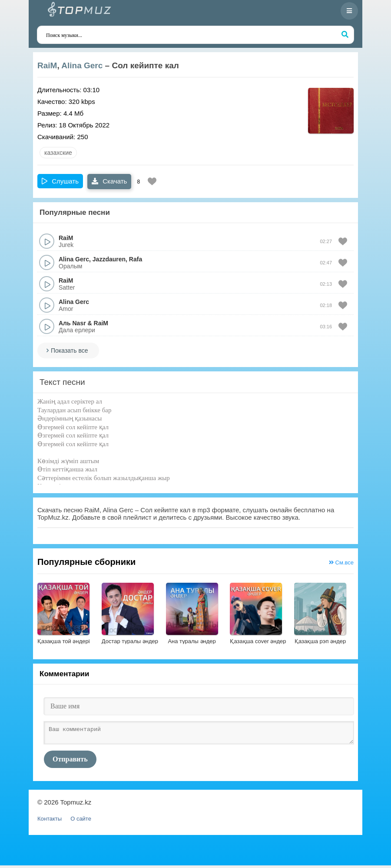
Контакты (50, 821)
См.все (341, 563)
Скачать (109, 181)
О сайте (81, 821)
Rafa (136, 259)
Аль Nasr (72, 323)
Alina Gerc (82, 65)
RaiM (47, 65)
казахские (58, 153)
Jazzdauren (109, 259)
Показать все (69, 351)
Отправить (70, 762)
